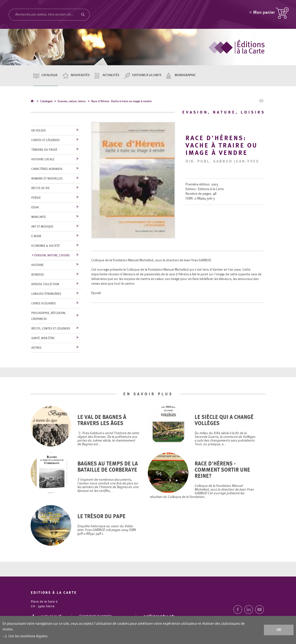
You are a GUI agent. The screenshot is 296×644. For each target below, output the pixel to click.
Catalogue (50, 75)
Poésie (36, 198)
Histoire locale (43, 160)
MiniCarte (39, 217)
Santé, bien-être (43, 338)
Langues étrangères (46, 294)
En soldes (39, 131)
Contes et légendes (46, 140)
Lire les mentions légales (28, 636)
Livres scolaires (44, 304)
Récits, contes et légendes (51, 329)
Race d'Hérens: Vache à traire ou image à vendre (121, 102)
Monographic (185, 75)
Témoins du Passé (44, 150)
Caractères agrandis (47, 169)
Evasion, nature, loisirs (72, 102)
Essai (35, 208)
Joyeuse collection (45, 284)
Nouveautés (80, 75)
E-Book (36, 236)
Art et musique (42, 227)
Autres (36, 348)
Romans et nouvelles (47, 179)
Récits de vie (40, 188)
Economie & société (46, 246)
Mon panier (264, 14)
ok (279, 630)
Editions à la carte (147, 75)
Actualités (111, 75)
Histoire (37, 265)
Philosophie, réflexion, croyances (49, 316)
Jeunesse (38, 275)
